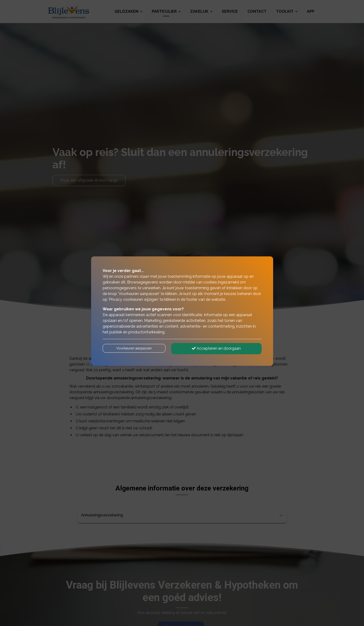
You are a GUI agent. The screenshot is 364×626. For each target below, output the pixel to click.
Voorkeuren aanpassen (134, 348)
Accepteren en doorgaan (216, 348)
